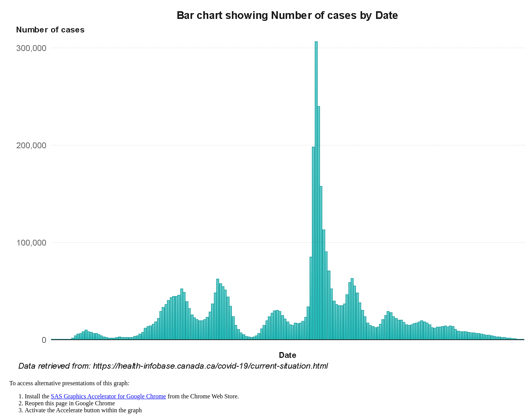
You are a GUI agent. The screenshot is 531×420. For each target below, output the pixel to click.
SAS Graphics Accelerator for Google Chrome (109, 396)
